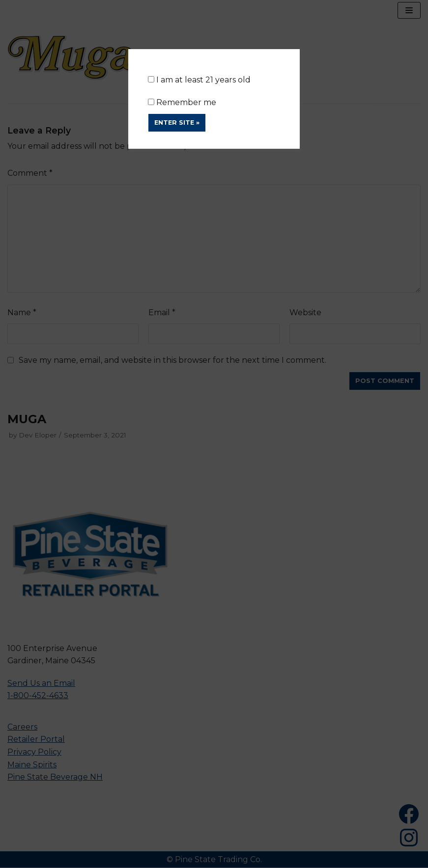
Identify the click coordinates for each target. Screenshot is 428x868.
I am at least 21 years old (199, 80)
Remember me (182, 102)
